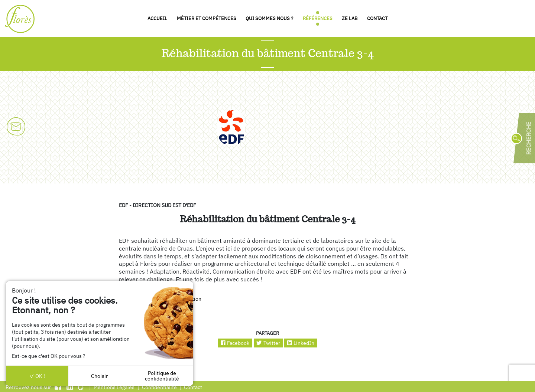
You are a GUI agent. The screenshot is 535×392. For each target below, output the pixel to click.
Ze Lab (350, 18)
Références (318, 18)
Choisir (99, 376)
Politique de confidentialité (162, 375)
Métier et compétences (207, 18)
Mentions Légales (114, 387)
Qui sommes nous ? (269, 18)
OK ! (37, 376)
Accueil (157, 18)
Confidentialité (159, 387)
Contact (377, 18)
